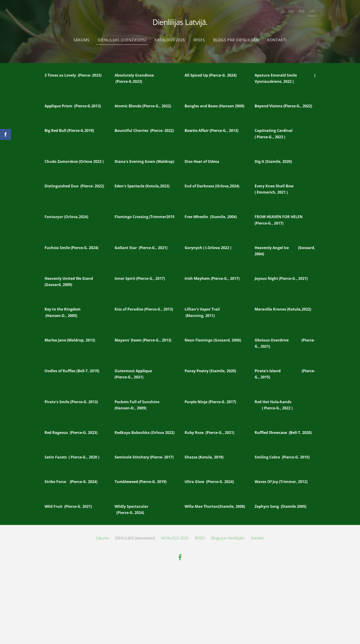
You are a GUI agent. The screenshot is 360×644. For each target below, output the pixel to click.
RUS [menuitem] (301, 11)
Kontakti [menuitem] (277, 38)
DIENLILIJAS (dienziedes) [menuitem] (122, 38)
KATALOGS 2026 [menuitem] (170, 38)
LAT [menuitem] (311, 11)
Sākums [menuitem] (82, 38)
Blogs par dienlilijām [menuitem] (236, 38)
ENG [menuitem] (290, 11)
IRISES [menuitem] (199, 38)
